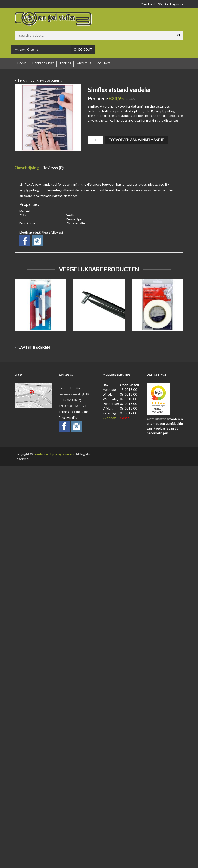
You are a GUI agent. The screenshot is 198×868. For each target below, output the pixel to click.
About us (84, 63)
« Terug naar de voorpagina (38, 80)
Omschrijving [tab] (27, 168)
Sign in (163, 4)
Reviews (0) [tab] (53, 168)
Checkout (148, 4)
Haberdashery (43, 63)
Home (22, 63)
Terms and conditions (73, 412)
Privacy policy (68, 418)
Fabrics (65, 63)
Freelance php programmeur (54, 454)
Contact (104, 63)
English (177, 4)
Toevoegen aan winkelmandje (136, 140)
